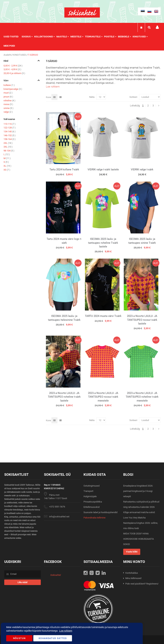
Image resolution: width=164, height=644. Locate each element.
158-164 (10, 139)
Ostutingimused (91, 486)
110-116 (10, 124)
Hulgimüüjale (90, 496)
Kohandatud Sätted (53, 638)
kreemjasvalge (13, 89)
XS (7, 170)
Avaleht (8, 55)
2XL (8, 143)
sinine (9, 108)
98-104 (9, 151)
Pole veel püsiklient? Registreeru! (142, 584)
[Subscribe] (23, 582)
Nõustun (19, 638)
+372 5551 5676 (57, 507)
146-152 (10, 135)
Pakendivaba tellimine (94, 518)
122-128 (10, 128)
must (8, 93)
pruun (8, 97)
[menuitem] (13, 37)
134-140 (10, 132)
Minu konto (157, 27)
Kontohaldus (132, 573)
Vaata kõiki (132, 552)
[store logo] (82, 12)
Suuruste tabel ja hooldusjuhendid (100, 512)
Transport (88, 491)
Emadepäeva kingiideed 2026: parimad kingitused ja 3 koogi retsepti (138, 491)
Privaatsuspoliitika (93, 502)
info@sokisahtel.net (59, 517)
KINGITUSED (20, 55)
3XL (8, 147)
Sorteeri (133, 97)
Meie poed (9, 46)
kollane (9, 85)
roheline (9, 101)
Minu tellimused (133, 578)
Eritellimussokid (91, 507)
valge (8, 112)
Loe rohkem (53, 87)
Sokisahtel (56, 575)
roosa (8, 104)
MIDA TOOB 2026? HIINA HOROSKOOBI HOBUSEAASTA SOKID (138, 539)
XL (7, 166)
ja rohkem (14, 73)
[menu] (82, 41)
